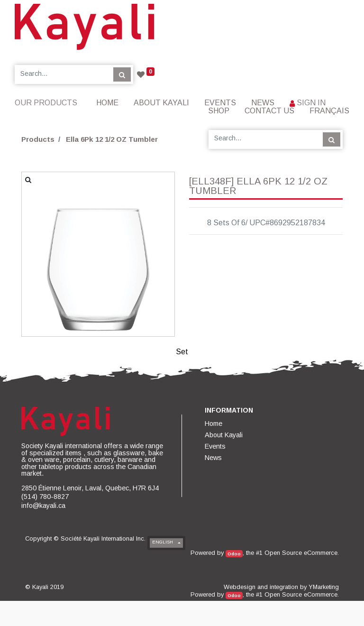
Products (38, 139)
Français (329, 111)
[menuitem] (107, 103)
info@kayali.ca (43, 506)
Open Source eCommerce (301, 553)
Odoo (234, 554)
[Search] (122, 74)
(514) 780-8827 (45, 497)
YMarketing (324, 587)
